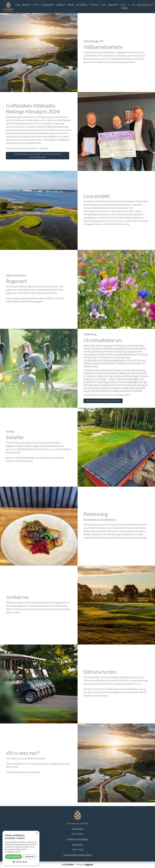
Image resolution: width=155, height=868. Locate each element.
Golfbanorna (47, 5)
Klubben (60, 5)
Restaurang (82, 5)
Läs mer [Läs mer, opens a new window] (18, 852)
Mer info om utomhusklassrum (103, 401)
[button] (21, 862)
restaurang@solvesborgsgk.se (77, 855)
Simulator (113, 5)
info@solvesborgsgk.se (78, 839)
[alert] (21, 848)
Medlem (26, 5)
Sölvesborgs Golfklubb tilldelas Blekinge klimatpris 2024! (37, 156)
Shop (104, 5)
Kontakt (71, 5)
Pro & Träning (124, 6)
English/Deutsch (144, 5)
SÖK (133, 5)
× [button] (37, 833)
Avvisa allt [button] (30, 857)
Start (18, 5)
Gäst (35, 5)
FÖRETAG (94, 5)
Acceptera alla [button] (14, 857)
